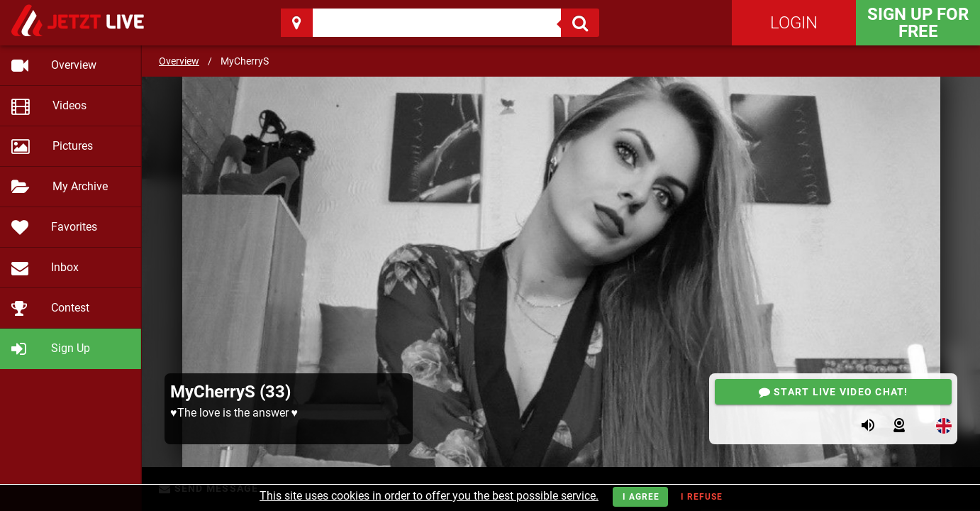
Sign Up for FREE (918, 23)
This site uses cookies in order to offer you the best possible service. (429, 496)
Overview (179, 61)
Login (794, 23)
